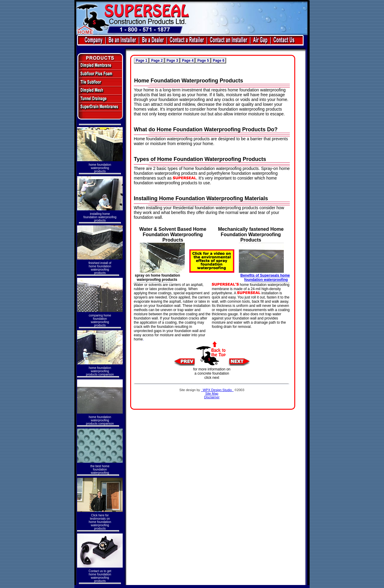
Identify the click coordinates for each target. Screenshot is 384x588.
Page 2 (157, 61)
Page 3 (172, 61)
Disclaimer (212, 397)
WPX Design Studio (217, 390)
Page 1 (141, 61)
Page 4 (188, 61)
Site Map (212, 393)
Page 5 (203, 61)
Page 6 (219, 61)
